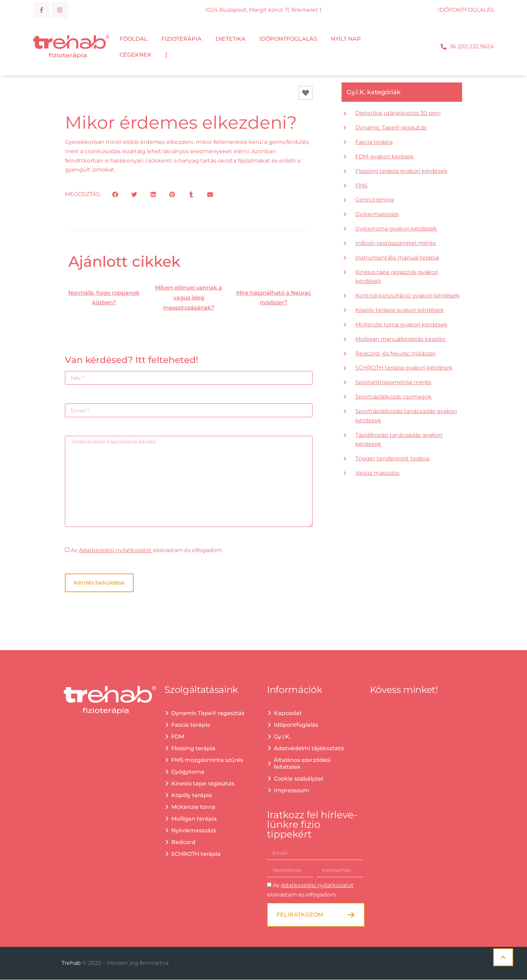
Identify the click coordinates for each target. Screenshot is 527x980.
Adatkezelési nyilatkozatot (115, 551)
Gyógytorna (188, 772)
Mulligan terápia (194, 819)
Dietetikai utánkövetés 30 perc (398, 113)
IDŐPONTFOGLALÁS (466, 10)
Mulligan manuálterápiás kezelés (400, 339)
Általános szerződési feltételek (302, 764)
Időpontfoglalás (288, 39)
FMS (361, 186)
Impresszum (291, 791)
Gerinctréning (375, 200)
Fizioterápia (181, 39)
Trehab (72, 963)
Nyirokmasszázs (194, 831)
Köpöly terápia (192, 796)
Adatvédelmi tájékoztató (309, 749)
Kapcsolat (288, 713)
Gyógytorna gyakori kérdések (396, 229)
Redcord (183, 842)
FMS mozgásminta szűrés (207, 760)
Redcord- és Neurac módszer (395, 354)
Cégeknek (136, 55)
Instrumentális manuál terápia (397, 258)
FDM (178, 737)
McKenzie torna (193, 807)
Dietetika (231, 39)
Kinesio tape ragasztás (203, 784)
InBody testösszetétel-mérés (396, 243)
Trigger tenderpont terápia (392, 459)
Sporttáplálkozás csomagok (394, 397)
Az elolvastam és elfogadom (146, 551)
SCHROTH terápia (196, 854)
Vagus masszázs (377, 473)
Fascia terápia (374, 142)
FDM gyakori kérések (385, 157)
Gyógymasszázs (377, 214)
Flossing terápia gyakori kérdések (401, 171)
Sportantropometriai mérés (393, 383)
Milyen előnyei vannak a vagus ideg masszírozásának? (189, 298)
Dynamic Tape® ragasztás (391, 128)
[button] (115, 195)
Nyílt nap (346, 39)
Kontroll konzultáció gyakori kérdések (408, 296)
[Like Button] (306, 93)
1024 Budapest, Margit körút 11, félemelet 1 (263, 10)
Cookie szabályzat (299, 779)
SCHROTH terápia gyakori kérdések (404, 368)
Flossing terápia (193, 749)
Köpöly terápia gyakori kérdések (400, 310)
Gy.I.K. (282, 737)
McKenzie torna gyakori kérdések (401, 325)
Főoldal (133, 39)
